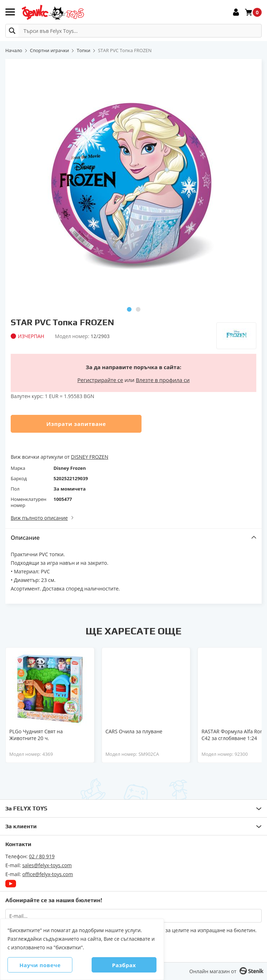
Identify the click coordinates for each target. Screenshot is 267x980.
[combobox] (133, 31)
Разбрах (121, 965)
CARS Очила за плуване (134, 731)
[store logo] (53, 12)
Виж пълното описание (39, 518)
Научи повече (43, 965)
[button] (129, 309)
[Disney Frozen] (236, 331)
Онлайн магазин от (213, 971)
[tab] (133, 537)
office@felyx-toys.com (47, 874)
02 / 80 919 (42, 856)
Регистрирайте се (100, 380)
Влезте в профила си (163, 380)
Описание (25, 538)
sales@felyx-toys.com (47, 865)
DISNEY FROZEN (90, 457)
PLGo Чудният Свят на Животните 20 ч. (36, 735)
